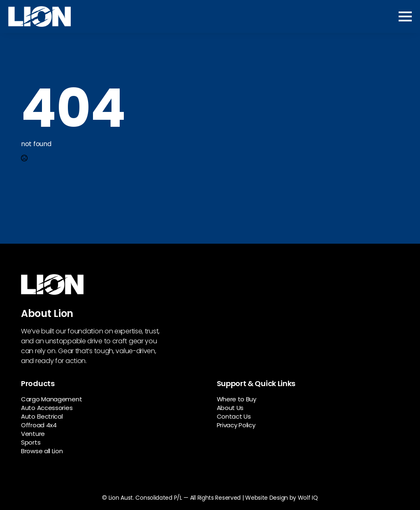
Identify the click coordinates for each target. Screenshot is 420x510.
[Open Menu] (405, 16)
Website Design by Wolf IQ (282, 498)
